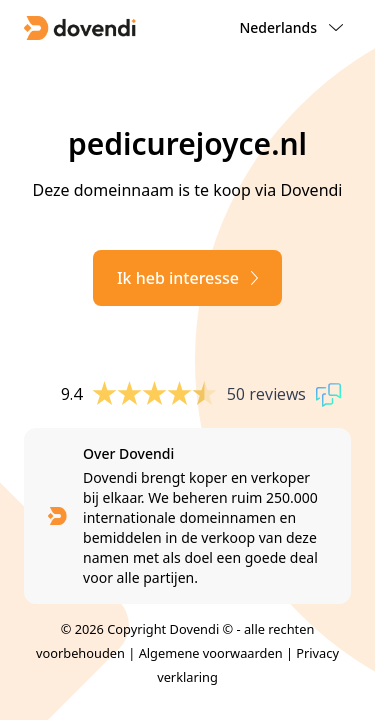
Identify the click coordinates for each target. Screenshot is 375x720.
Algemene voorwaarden (211, 653)
